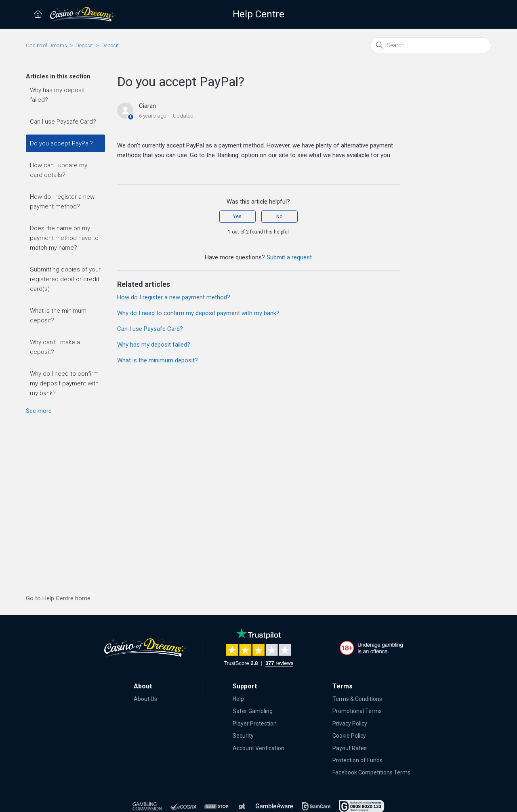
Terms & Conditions (357, 699)
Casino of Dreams (46, 45)
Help (238, 699)
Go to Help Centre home (58, 598)
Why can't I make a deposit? (55, 347)
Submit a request (289, 257)
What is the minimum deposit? (58, 316)
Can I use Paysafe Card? (63, 122)
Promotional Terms (357, 711)
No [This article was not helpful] (279, 217)
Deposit (84, 45)
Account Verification (258, 748)
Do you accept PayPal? (61, 143)
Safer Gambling (253, 711)
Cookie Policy (349, 736)
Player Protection (255, 724)
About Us (145, 699)
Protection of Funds (357, 760)
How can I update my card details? (59, 170)
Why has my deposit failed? (57, 95)
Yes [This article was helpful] (237, 217)
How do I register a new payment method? (62, 202)
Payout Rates (350, 748)
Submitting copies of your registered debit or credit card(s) (65, 279)
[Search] (431, 45)
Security (243, 736)
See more (39, 411)
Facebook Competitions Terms (371, 772)
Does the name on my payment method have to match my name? (64, 238)
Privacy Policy (350, 724)
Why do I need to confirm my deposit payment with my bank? (64, 383)
